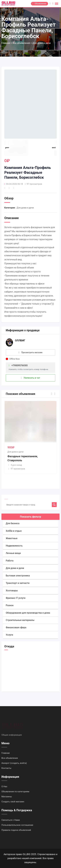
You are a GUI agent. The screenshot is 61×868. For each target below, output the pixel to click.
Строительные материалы (20, 620)
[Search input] (29, 505)
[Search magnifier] (54, 505)
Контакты (6, 768)
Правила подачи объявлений (16, 830)
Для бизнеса (13, 523)
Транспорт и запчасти (18, 583)
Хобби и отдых (14, 531)
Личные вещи (13, 553)
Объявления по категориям (15, 792)
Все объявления (10, 758)
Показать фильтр (31, 517)
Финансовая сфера (16, 627)
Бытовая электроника (18, 576)
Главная (6, 753)
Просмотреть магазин (32, 352)
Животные (12, 538)
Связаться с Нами (11, 820)
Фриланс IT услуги (16, 598)
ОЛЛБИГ (20, 340)
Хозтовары (12, 591)
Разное (10, 605)
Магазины (7, 797)
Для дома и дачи (25, 208)
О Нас (4, 787)
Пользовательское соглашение (17, 825)
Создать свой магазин (13, 802)
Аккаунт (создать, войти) (14, 763)
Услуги (9, 635)
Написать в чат (30, 378)
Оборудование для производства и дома (28, 613)
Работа (10, 561)
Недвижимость (14, 546)
